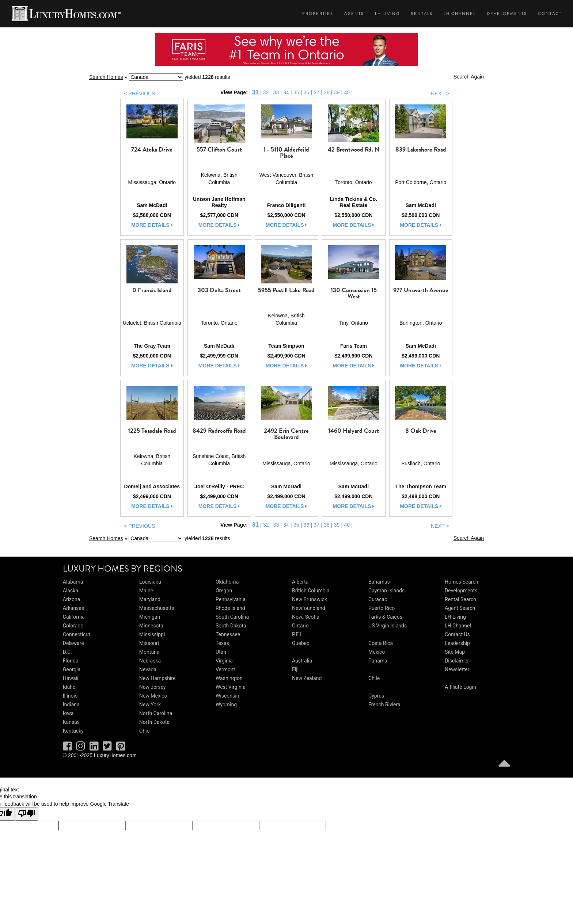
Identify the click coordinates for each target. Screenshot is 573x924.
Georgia (72, 669)
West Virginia (231, 687)
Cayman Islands (386, 591)
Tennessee (228, 634)
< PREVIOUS (140, 93)
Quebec (301, 643)
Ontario (300, 626)
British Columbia (311, 591)
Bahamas (379, 582)
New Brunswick (310, 599)
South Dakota (231, 626)
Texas (222, 643)
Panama (378, 661)
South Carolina (232, 617)
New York (150, 705)
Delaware (73, 643)
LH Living (387, 14)
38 (327, 92)
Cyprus (376, 696)
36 (307, 92)
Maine (146, 591)
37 (316, 92)
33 (276, 92)
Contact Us (457, 634)
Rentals (422, 14)
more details (152, 225)
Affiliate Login (460, 687)
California (74, 617)
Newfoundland (309, 608)
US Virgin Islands (388, 626)
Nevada (148, 669)
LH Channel (460, 14)
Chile (374, 678)
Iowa (68, 713)
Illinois (70, 696)
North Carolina (156, 713)
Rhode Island (230, 608)
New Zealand (307, 678)
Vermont (225, 669)
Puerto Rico (382, 608)
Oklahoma (227, 582)
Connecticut (77, 634)
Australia (302, 661)
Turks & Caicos (385, 617)
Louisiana (150, 582)
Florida (71, 661)
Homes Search (461, 582)
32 (266, 92)
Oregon (224, 591)
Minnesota (151, 626)
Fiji (295, 669)
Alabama (73, 582)
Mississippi (152, 634)
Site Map (455, 652)
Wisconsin (227, 696)
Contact (550, 14)
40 (347, 92)
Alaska (71, 591)
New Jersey (152, 687)
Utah (221, 652)
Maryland (150, 599)
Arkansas (73, 608)
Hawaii (71, 678)
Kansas (71, 722)
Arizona (71, 599)
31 (255, 92)
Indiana (71, 705)
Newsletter (457, 669)
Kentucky (73, 731)
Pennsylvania (231, 599)
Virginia (224, 661)
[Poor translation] (27, 814)
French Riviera (384, 705)
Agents (354, 14)
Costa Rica (381, 643)
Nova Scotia (306, 617)
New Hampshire (158, 678)
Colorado (73, 626)
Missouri (149, 643)
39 (337, 92)
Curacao (378, 599)
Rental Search (460, 599)
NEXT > (440, 93)
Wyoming (226, 705)
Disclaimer (457, 661)
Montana (149, 652)
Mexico (377, 652)
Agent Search (460, 608)
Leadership (457, 643)
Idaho (69, 687)
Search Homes (106, 77)
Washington (229, 678)
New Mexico (153, 696)
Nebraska (150, 661)
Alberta (300, 582)
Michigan (150, 617)
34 (286, 92)
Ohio (145, 731)
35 (296, 92)
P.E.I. (297, 634)
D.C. (67, 652)
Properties (318, 14)
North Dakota (154, 722)
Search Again (469, 77)
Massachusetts (157, 608)
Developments (507, 14)
